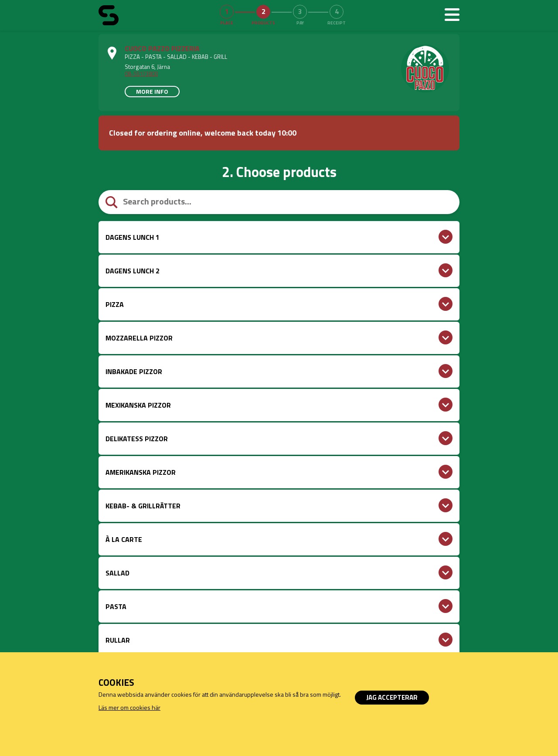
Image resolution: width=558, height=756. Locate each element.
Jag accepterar (392, 697)
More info (152, 91)
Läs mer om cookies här (129, 707)
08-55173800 (141, 74)
